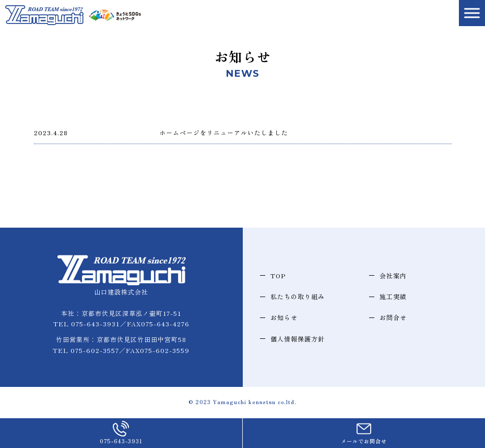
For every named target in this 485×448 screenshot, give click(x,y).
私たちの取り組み (298, 296)
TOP (278, 275)
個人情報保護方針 (298, 339)
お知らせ (284, 317)
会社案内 (393, 275)
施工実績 (393, 296)
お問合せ (393, 317)
